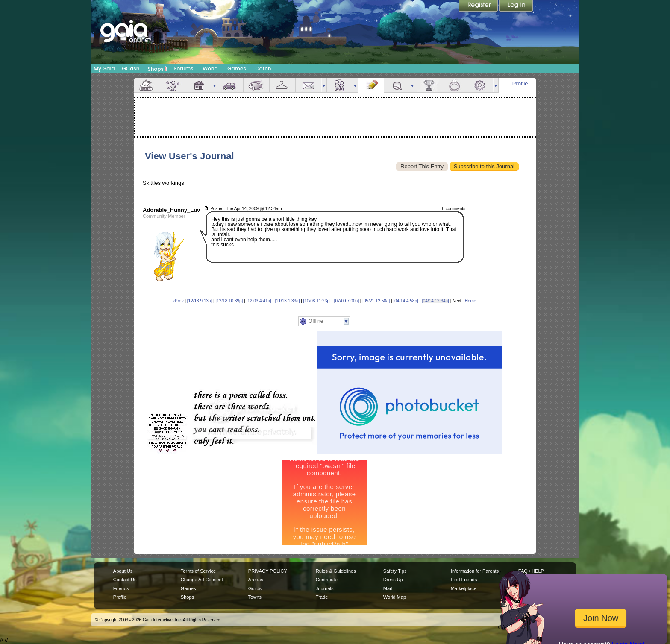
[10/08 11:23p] (317, 301)
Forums (184, 69)
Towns (255, 597)
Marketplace (464, 588)
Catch (263, 69)
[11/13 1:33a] (287, 301)
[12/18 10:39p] (229, 301)
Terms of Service (198, 571)
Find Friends (464, 580)
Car (230, 85)
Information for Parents (475, 571)
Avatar (173, 85)
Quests (397, 85)
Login (516, 6)
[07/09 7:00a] (347, 301)
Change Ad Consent (202, 580)
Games (237, 69)
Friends (340, 85)
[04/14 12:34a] (435, 301)
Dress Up (393, 580)
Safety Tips (395, 571)
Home (471, 301)
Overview (147, 85)
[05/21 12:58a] (376, 301)
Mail (309, 85)
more (215, 85)
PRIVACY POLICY (268, 571)
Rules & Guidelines (336, 571)
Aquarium (256, 85)
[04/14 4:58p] (406, 301)
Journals (325, 588)
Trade (322, 597)
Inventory (282, 85)
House (199, 85)
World (210, 69)
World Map (395, 597)
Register (479, 6)
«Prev (178, 301)
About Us (123, 571)
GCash (131, 69)
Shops (157, 69)
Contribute (327, 580)
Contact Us (125, 580)
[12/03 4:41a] (259, 301)
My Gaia (104, 69)
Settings (480, 85)
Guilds (255, 588)
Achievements (428, 85)
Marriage (454, 85)
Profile (520, 83)
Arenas (256, 580)
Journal (371, 85)
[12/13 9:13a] (200, 301)
